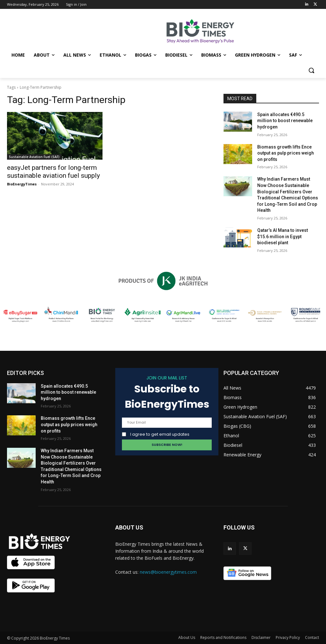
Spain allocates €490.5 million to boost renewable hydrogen (285, 121)
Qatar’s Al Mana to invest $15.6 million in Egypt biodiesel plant (283, 236)
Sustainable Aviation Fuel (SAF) (34, 157)
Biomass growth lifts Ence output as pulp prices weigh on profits (286, 153)
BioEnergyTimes (22, 184)
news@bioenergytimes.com (168, 572)
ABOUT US (129, 527)
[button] (311, 70)
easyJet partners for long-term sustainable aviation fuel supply (53, 172)
